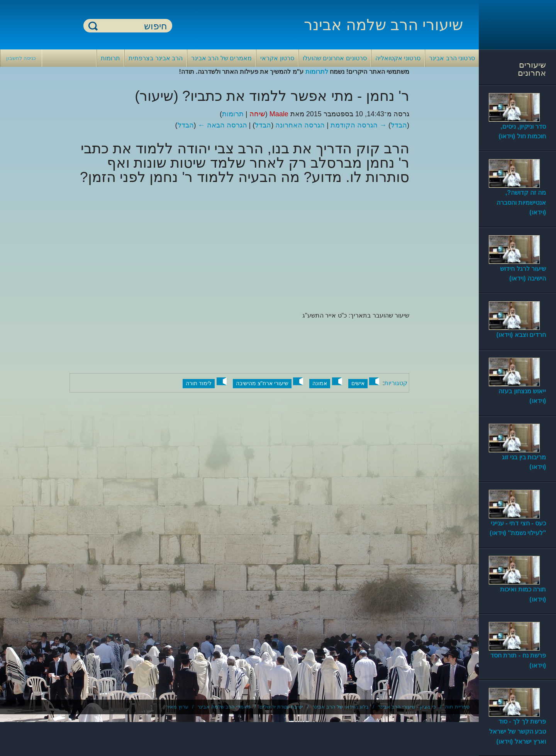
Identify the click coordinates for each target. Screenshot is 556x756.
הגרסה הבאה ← (223, 125)
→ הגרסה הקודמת (359, 125)
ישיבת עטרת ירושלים (281, 707)
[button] (374, 381)
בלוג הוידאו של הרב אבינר (341, 707)
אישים (358, 383)
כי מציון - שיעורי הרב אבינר (407, 707)
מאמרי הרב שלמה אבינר (224, 707)
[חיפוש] (132, 26)
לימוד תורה (199, 383)
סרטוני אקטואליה (398, 58)
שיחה (257, 114)
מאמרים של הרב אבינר (221, 58)
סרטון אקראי (277, 58)
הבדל (399, 125)
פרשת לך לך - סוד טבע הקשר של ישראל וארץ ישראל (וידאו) (518, 731)
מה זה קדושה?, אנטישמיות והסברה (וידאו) (521, 202)
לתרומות (317, 72)
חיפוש (93, 26)
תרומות (110, 58)
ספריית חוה (457, 707)
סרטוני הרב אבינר (452, 58)
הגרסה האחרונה (300, 125)
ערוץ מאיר (177, 707)
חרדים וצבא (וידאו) (521, 335)
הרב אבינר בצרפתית (156, 58)
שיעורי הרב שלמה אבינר (383, 25)
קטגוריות (396, 383)
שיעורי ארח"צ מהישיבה (262, 383)
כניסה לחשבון (21, 58)
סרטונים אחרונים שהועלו (335, 58)
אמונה (320, 383)
